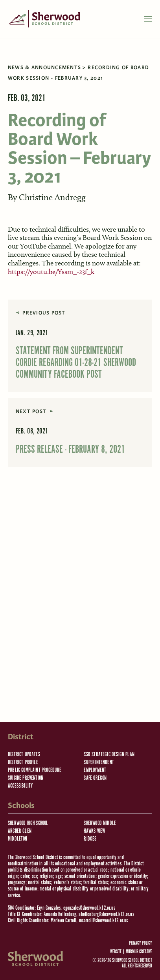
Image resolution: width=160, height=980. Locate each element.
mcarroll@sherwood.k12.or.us (104, 921)
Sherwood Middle (100, 823)
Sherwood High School (28, 823)
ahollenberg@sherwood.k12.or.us (106, 914)
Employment (95, 770)
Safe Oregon (95, 778)
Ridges (90, 839)
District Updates (24, 754)
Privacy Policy (141, 943)
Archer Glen (20, 831)
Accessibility (20, 786)
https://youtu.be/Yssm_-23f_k (51, 272)
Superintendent (99, 762)
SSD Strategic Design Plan (109, 754)
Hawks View (94, 831)
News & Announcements (44, 68)
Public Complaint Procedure (35, 770)
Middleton (18, 839)
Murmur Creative (139, 952)
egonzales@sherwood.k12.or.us (89, 908)
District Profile (23, 762)
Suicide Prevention (26, 778)
